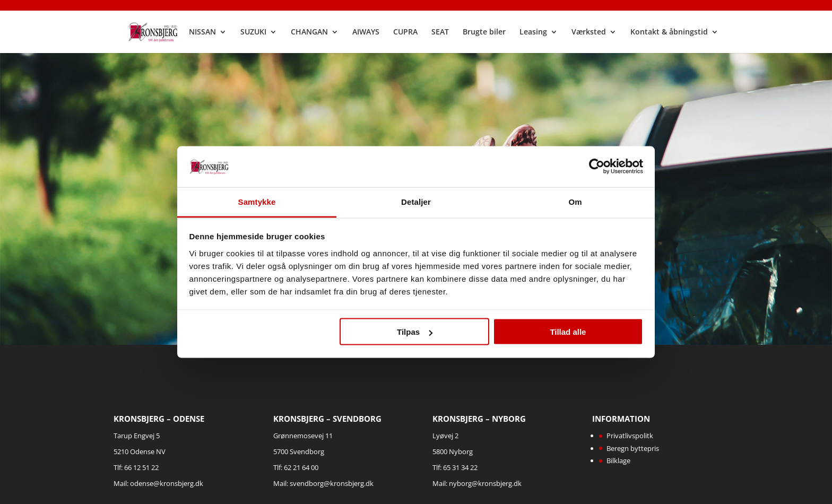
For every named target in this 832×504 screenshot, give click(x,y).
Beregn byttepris (633, 448)
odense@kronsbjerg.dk (167, 483)
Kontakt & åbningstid (669, 32)
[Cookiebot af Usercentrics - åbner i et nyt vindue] (597, 167)
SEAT (440, 32)
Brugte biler (484, 32)
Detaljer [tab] (416, 201)
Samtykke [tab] (257, 201)
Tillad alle (568, 332)
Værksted (589, 32)
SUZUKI (253, 32)
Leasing (533, 32)
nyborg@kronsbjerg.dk (485, 483)
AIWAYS (366, 32)
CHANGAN (309, 32)
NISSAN (202, 32)
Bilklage (618, 460)
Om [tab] (575, 201)
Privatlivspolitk (630, 436)
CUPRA (405, 32)
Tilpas (415, 332)
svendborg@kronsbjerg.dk (332, 483)
